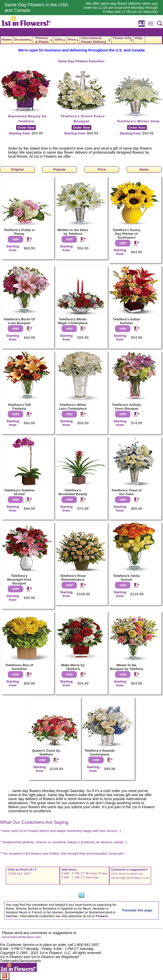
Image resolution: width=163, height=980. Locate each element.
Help (139, 38)
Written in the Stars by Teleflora (73, 232)
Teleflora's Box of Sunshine (19, 667)
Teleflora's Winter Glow (138, 121)
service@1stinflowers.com (130, 878)
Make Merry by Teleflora (73, 667)
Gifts (59, 39)
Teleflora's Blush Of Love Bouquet (19, 321)
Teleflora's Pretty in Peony (19, 232)
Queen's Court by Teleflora (46, 752)
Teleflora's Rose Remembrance (73, 578)
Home (6, 39)
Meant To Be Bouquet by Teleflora (126, 667)
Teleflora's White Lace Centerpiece (73, 407)
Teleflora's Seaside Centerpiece (100, 752)
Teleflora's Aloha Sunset (126, 578)
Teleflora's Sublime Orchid (19, 492)
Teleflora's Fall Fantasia (19, 407)
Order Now (26, 128)
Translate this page (137, 910)
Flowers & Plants (42, 40)
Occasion (21, 39)
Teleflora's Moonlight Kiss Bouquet (19, 580)
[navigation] (82, 40)
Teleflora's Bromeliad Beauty (73, 492)
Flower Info (122, 38)
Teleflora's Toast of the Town (126, 492)
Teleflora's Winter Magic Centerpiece (73, 321)
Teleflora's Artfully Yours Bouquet (127, 407)
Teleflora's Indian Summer (126, 321)
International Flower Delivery (94, 40)
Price (72, 39)
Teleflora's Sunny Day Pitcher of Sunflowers (126, 234)
